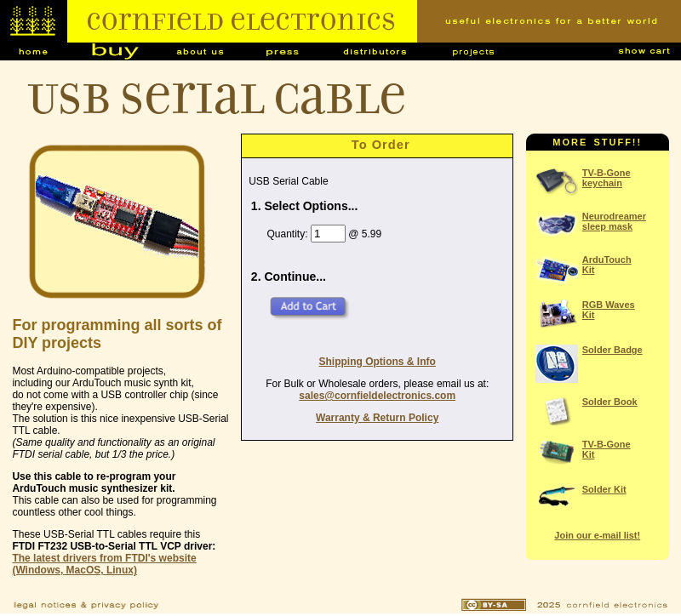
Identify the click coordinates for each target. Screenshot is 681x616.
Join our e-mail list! (597, 535)
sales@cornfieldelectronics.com (377, 396)
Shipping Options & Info (378, 362)
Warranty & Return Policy (377, 418)
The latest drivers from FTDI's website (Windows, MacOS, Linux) (104, 564)
